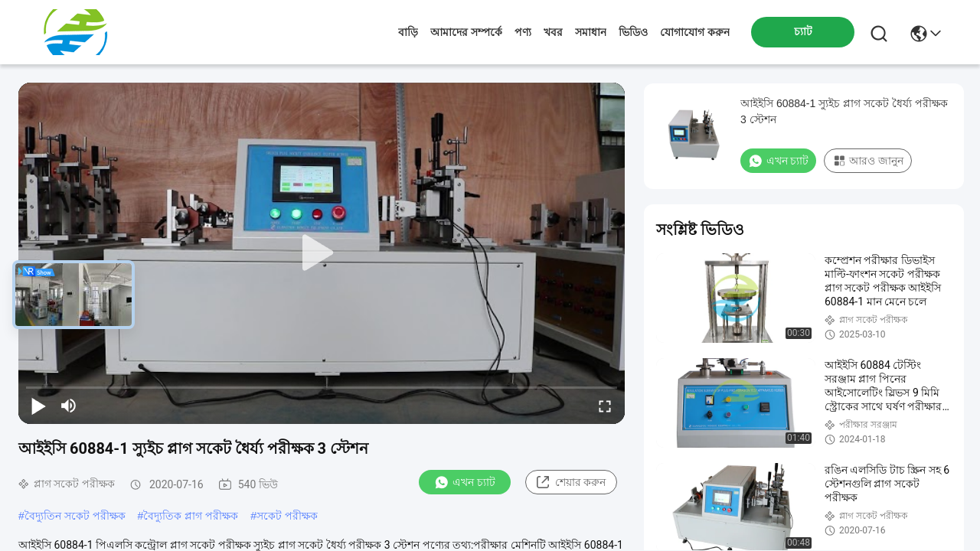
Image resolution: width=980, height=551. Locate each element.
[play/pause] (38, 406)
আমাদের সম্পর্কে (466, 32)
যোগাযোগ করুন (695, 32)
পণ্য (523, 32)
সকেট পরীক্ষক (287, 516)
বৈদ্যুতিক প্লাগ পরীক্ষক (191, 516)
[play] (322, 253)
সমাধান (591, 32)
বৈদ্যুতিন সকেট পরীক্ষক (75, 516)
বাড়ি (408, 32)
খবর (553, 32)
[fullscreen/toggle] (605, 406)
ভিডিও (633, 32)
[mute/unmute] (69, 406)
